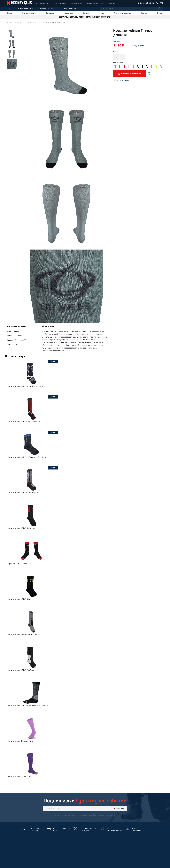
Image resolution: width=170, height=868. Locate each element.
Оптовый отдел (77, 3)
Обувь (102, 13)
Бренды (144, 13)
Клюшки (10, 13)
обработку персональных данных (104, 815)
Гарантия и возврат (60, 3)
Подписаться (119, 809)
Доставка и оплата (42, 3)
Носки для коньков (34, 23)
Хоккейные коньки (29, 13)
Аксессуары (69, 13)
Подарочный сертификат (96, 3)
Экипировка (50, 13)
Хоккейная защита (26, 9)
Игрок (9, 9)
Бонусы (112, 3)
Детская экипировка (48, 9)
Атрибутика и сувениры (123, 13)
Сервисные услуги (70, 9)
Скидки (160, 13)
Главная (9, 23)
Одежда (86, 13)
